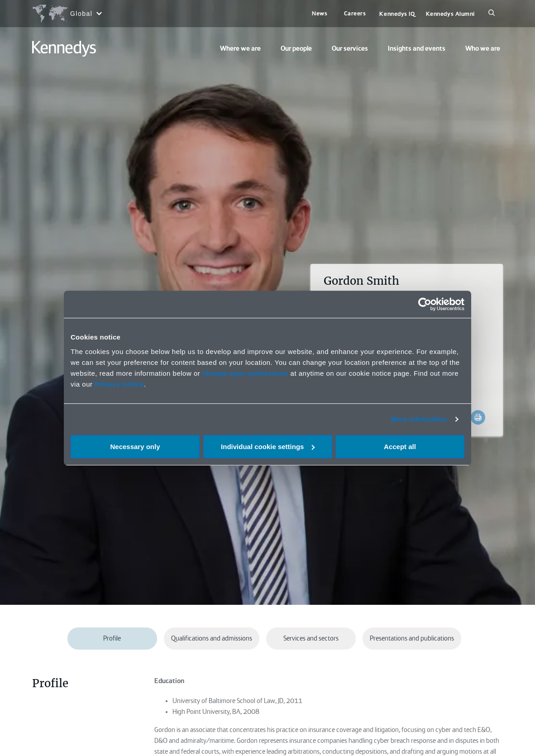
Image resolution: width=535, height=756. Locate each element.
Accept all (400, 447)
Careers (355, 13)
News (320, 13)
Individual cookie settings (268, 447)
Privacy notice (119, 384)
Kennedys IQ (397, 14)
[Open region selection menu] (67, 14)
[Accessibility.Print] (478, 417)
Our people (296, 48)
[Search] (492, 14)
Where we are (240, 48)
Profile (112, 638)
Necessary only (135, 447)
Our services (350, 48)
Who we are (483, 48)
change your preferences (245, 373)
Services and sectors (311, 638)
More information (419, 419)
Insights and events (417, 48)
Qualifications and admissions (212, 638)
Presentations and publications (412, 638)
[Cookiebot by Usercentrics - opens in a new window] (425, 304)
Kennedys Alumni (450, 14)
